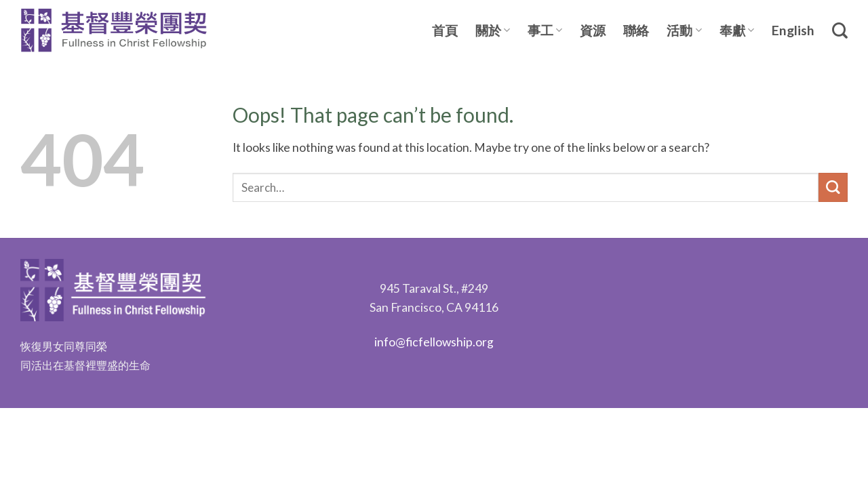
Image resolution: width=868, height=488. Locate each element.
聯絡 (636, 30)
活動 (684, 30)
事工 (545, 30)
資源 (593, 30)
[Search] (840, 30)
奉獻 (737, 30)
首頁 (445, 30)
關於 (493, 30)
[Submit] (833, 187)
